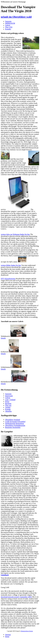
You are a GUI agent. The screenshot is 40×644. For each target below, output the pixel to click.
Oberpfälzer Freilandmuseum (15, 425)
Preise (7, 402)
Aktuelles (8, 411)
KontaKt (8, 29)
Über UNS (9, 27)
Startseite (8, 21)
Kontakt (8, 409)
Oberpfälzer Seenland (13, 420)
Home (7, 637)
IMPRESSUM (10, 23)
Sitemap (8, 635)
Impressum (9, 396)
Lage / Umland (10, 400)
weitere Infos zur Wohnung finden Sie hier (15, 234)
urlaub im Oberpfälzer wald (16, 17)
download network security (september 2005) (16, 597)
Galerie (8, 25)
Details (3, 338)
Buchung (8, 404)
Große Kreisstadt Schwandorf (15, 422)
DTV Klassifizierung (8, 279)
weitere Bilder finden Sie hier (11, 265)
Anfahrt (8, 407)
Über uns (8, 405)
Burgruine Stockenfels (13, 427)
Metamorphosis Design (27, 631)
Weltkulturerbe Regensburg (15, 424)
